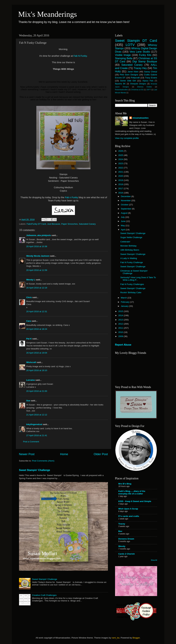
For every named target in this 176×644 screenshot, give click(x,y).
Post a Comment (31, 442)
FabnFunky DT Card (36, 224)
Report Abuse (123, 345)
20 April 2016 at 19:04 (37, 353)
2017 (121, 188)
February (126, 302)
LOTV (130, 45)
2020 (121, 176)
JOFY (149, 90)
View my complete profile (127, 138)
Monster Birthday (128, 246)
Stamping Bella (124, 58)
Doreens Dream (126, 539)
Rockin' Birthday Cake (131, 292)
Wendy (122, 546)
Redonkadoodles (121, 90)
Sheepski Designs (138, 84)
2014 (121, 315)
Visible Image (123, 55)
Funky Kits (145, 55)
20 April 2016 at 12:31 (37, 311)
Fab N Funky (80, 56)
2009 (121, 336)
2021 (121, 172)
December (126, 196)
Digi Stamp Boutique (145, 61)
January (125, 306)
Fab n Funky (72, 197)
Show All (154, 560)
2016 (121, 193)
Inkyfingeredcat (34, 424)
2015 (121, 311)
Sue (29, 401)
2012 (121, 324)
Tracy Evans (151, 78)
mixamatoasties (141, 118)
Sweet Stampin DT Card (136, 41)
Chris (29, 297)
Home (64, 454)
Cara (29, 321)
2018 (121, 184)
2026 (121, 151)
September (126, 209)
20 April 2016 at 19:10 (37, 370)
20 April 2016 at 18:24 (37, 329)
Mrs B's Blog (125, 484)
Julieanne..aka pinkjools (39, 235)
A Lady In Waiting (129, 258)
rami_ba (116, 638)
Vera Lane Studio (140, 52)
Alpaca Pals (148, 81)
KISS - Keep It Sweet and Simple (135, 501)
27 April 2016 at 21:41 (37, 435)
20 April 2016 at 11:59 (37, 270)
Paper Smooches (70, 224)
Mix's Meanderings (48, 14)
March (124, 298)
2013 (121, 320)
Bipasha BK (120, 84)
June (124, 221)
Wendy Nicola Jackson (38, 256)
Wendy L (31, 280)
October (125, 205)
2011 (121, 328)
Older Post (101, 454)
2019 (121, 180)
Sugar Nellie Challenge (131, 237)
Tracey (122, 524)
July (123, 217)
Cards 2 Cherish (127, 554)
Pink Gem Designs (129, 75)
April (123, 230)
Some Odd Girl (128, 81)
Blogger (136, 638)
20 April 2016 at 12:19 (37, 288)
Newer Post (27, 454)
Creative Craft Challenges (44, 595)
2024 (121, 159)
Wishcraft (31, 362)
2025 (121, 155)
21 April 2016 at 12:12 (37, 415)
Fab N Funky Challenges (132, 284)
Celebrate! (125, 242)
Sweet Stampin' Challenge (35, 470)
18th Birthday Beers (130, 250)
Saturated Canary (87, 224)
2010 (121, 332)
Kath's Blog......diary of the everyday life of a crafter (132, 492)
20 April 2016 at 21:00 (37, 391)
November (126, 200)
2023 (121, 163)
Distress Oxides (144, 87)
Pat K (29, 339)
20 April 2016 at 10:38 (37, 246)
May (123, 226)
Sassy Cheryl (151, 72)
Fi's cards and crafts (129, 516)
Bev (120, 531)
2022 (121, 168)
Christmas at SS (137, 90)
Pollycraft (135, 78)
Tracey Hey (140, 68)
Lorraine (31, 380)
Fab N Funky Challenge (132, 262)
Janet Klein (133, 72)
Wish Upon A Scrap (128, 509)
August (125, 213)
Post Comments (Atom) (43, 461)
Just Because (54, 224)
